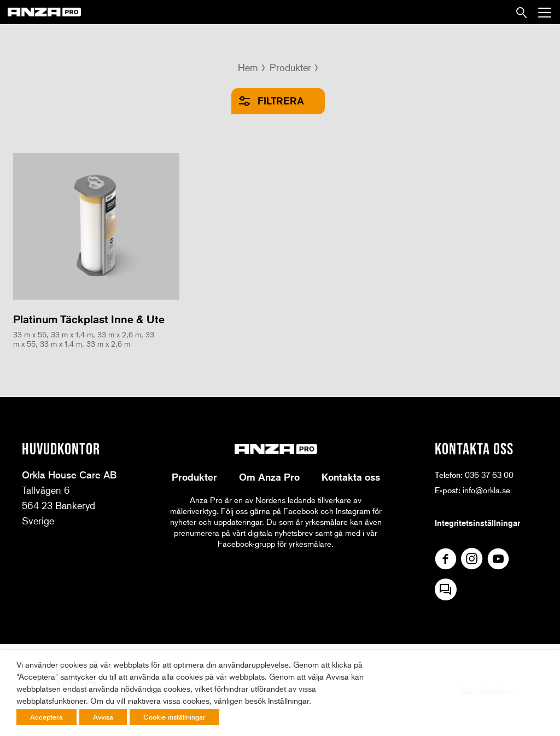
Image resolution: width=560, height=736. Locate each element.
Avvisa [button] (103, 717)
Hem (248, 67)
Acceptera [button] (46, 717)
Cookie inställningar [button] (174, 717)
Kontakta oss (351, 477)
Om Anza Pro (269, 477)
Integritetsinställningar (477, 523)
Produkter (290, 67)
